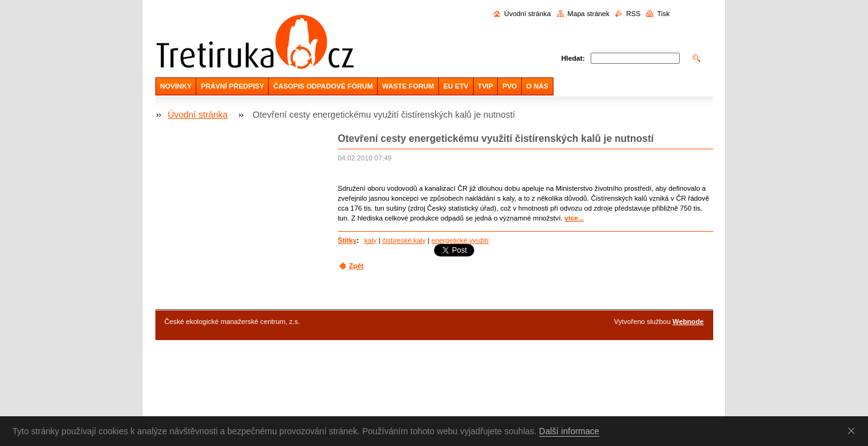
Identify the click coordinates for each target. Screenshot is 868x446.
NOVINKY (176, 86)
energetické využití (460, 240)
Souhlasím (854, 431)
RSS (633, 14)
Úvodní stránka (527, 14)
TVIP (486, 86)
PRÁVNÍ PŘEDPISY (232, 86)
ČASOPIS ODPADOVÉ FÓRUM (323, 86)
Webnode (688, 321)
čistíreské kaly (404, 240)
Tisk (663, 14)
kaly (370, 240)
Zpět (357, 266)
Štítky (347, 240)
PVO (510, 86)
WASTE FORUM (408, 86)
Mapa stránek (589, 14)
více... (574, 218)
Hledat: (573, 58)
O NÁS (537, 86)
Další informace (569, 431)
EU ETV (456, 86)
